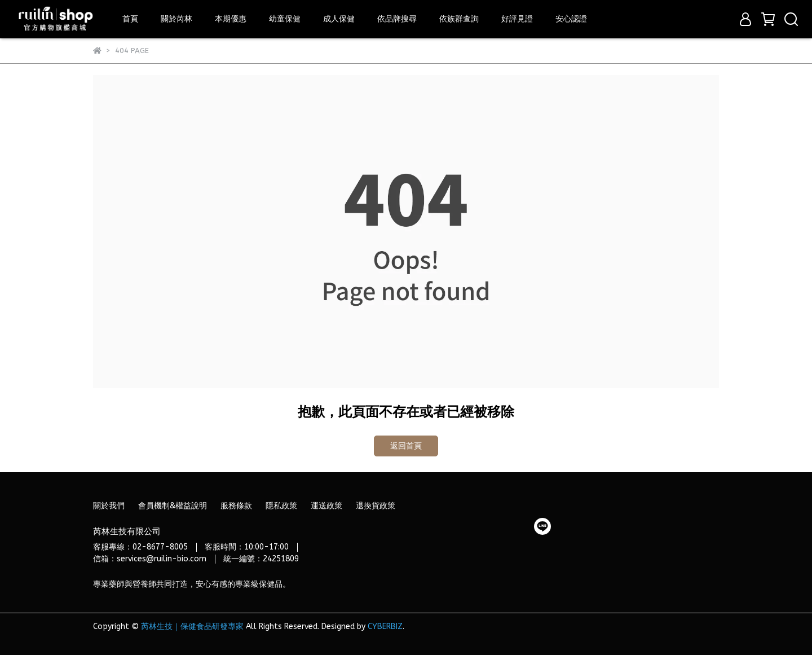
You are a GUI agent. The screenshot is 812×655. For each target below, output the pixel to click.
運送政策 (326, 506)
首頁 (130, 19)
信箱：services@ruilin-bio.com (150, 559)
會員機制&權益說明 (173, 506)
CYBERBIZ (385, 627)
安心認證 (571, 19)
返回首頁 (406, 446)
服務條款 (236, 506)
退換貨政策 (376, 506)
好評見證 (517, 19)
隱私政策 (281, 506)
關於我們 (109, 506)
